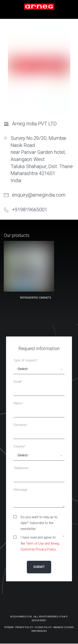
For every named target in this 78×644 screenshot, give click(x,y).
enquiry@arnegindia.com (39, 195)
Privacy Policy (24, 627)
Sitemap (9, 627)
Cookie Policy (43, 627)
